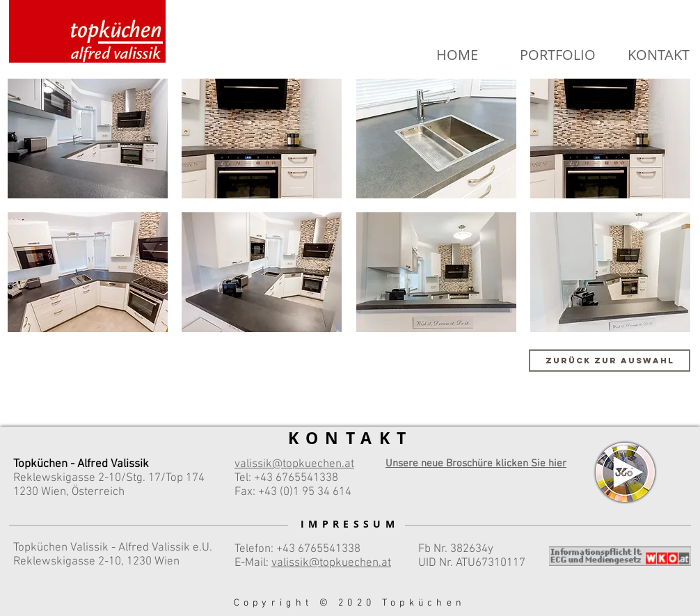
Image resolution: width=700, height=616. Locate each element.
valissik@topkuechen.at (331, 563)
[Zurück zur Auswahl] (610, 361)
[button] (88, 139)
